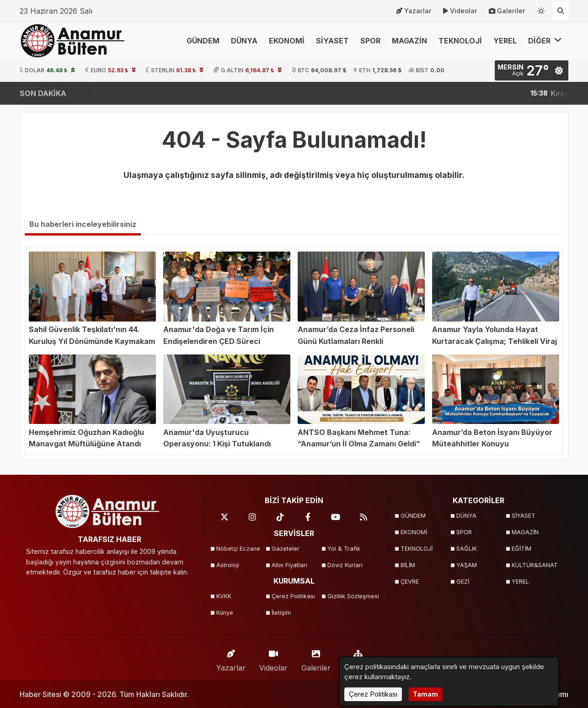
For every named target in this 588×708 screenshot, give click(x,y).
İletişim (281, 613)
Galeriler (507, 11)
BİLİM (408, 565)
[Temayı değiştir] (541, 9)
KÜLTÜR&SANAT (535, 565)
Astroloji (228, 565)
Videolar (460, 11)
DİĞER (545, 40)
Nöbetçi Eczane (238, 549)
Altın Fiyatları (289, 565)
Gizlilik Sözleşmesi (352, 596)
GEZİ (463, 582)
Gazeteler (286, 549)
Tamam (425, 694)
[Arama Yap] (561, 11)
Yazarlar (414, 11)
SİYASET (332, 41)
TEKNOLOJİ (460, 41)
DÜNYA (244, 41)
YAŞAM (467, 565)
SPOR (370, 41)
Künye (225, 613)
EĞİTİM (521, 549)
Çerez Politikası (293, 596)
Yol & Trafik (344, 549)
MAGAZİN (409, 41)
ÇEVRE (410, 582)
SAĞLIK (467, 549)
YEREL (505, 41)
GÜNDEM (203, 41)
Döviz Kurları (345, 565)
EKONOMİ (287, 41)
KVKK (224, 596)
